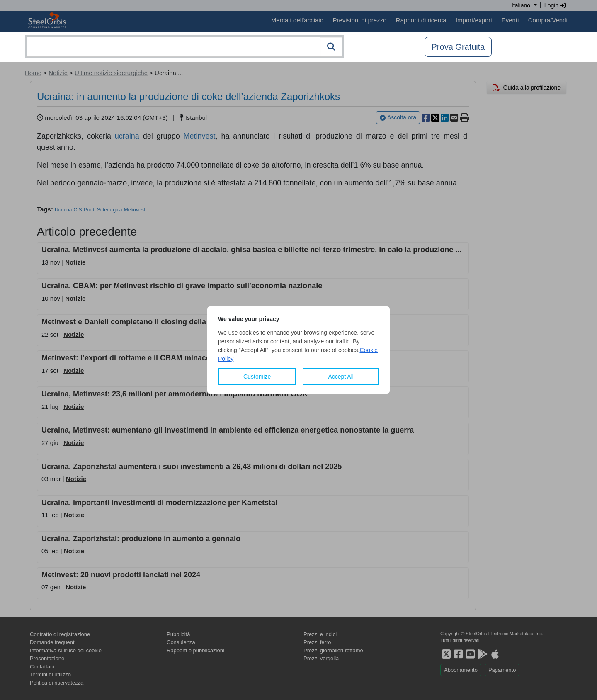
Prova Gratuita (458, 47)
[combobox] (184, 47)
